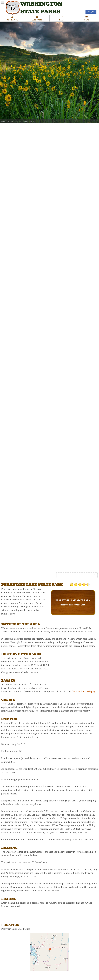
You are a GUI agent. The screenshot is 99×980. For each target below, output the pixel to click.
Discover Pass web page (84, 691)
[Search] (75, 575)
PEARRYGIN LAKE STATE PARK (73, 600)
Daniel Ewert (31, 121)
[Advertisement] (30, 566)
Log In (91, 12)
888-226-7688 (79, 605)
